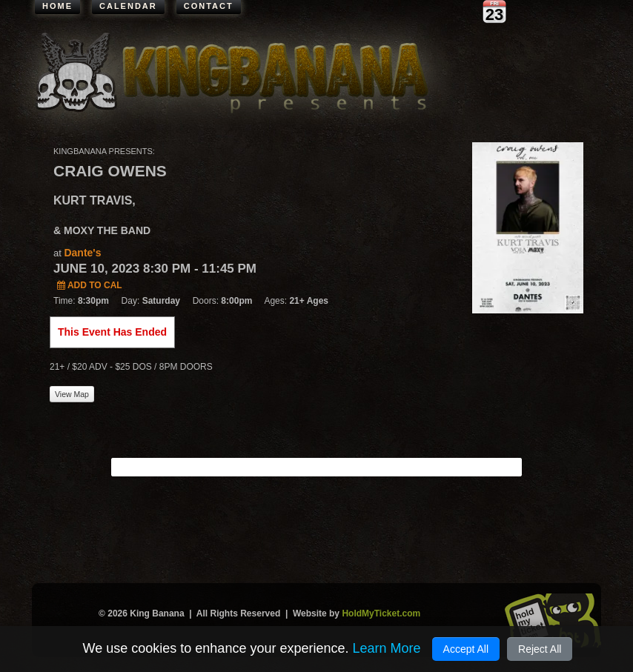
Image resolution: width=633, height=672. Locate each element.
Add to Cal (90, 285)
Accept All (466, 649)
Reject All (540, 649)
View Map (72, 394)
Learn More (386, 648)
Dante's (82, 253)
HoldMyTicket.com (381, 613)
